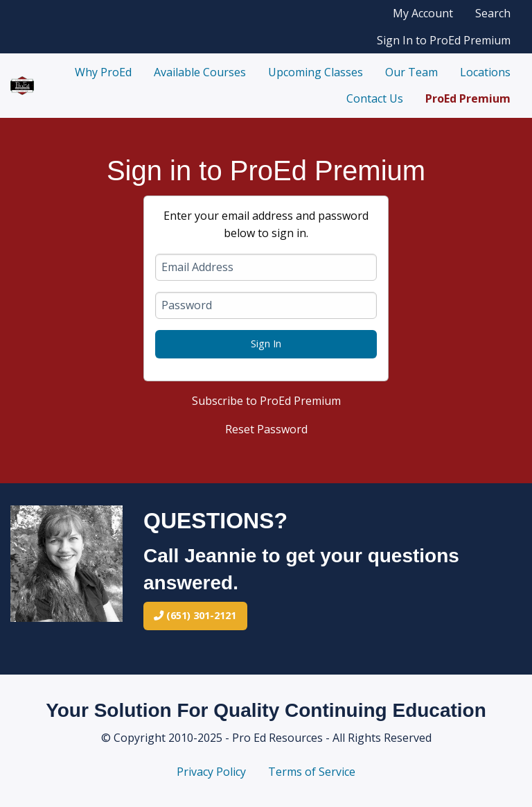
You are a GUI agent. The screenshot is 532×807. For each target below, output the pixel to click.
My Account (423, 13)
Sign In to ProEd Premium (444, 40)
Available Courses (200, 72)
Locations (485, 72)
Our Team (411, 72)
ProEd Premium (468, 98)
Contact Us (375, 98)
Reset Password (266, 429)
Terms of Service (312, 772)
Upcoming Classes (316, 72)
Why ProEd (103, 72)
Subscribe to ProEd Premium (266, 401)
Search (493, 13)
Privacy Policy (211, 772)
